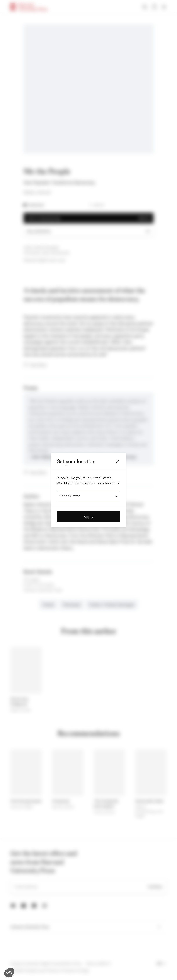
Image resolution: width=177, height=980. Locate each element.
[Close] (118, 461)
